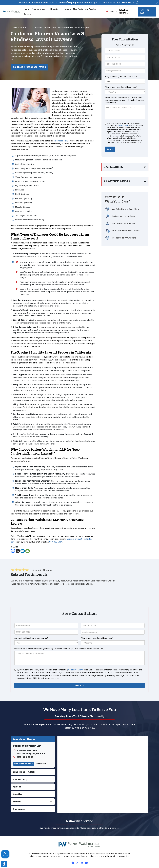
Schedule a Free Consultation (29, 67)
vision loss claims (62, 141)
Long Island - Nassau (24, 739)
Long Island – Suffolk (24, 772)
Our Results (90, 9)
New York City (20, 779)
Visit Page (41, 764)
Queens (17, 787)
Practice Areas (40, 9)
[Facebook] (13, 551)
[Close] (157, 3)
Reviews (67, 9)
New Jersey (19, 809)
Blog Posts (78, 9)
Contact (28, 14)
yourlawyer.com (122, 126)
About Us (56, 9)
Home (27, 9)
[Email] (28, 551)
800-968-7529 (56, 542)
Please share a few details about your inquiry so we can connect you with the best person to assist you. (124, 100)
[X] (18, 551)
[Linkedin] (23, 551)
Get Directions (23, 764)
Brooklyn (18, 794)
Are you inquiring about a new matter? (121, 77)
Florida (17, 802)
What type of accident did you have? (121, 87)
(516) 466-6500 (145, 11)
